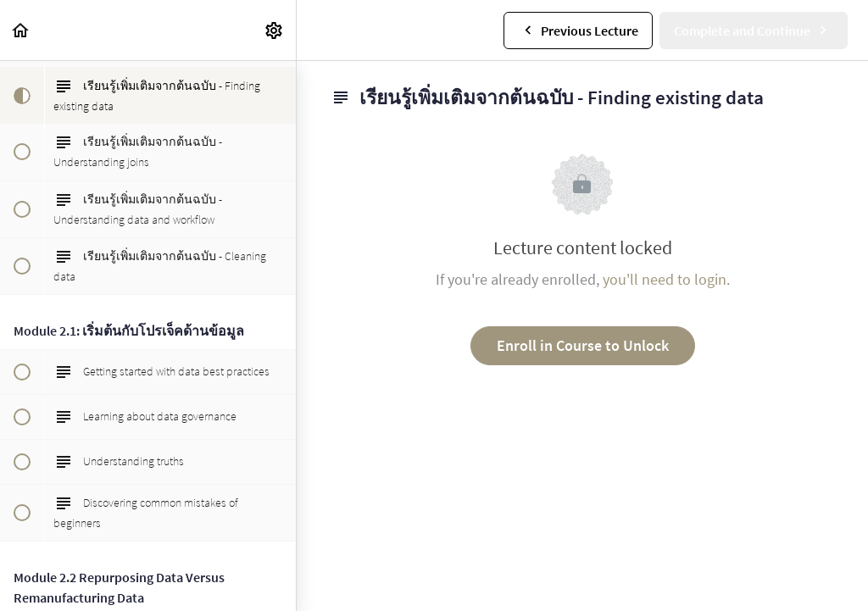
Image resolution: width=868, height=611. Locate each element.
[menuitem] (275, 30)
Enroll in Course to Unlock (583, 345)
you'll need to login (665, 279)
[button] (21, 30)
